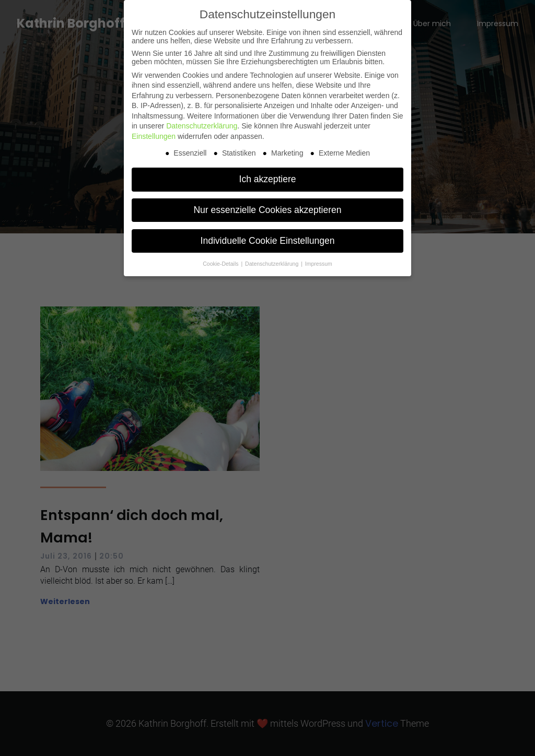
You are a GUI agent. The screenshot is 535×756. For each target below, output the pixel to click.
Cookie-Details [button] (221, 264)
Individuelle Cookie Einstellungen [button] (268, 241)
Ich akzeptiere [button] (268, 179)
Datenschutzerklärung (202, 126)
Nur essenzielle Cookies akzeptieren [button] (267, 210)
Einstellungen (154, 136)
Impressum (319, 264)
